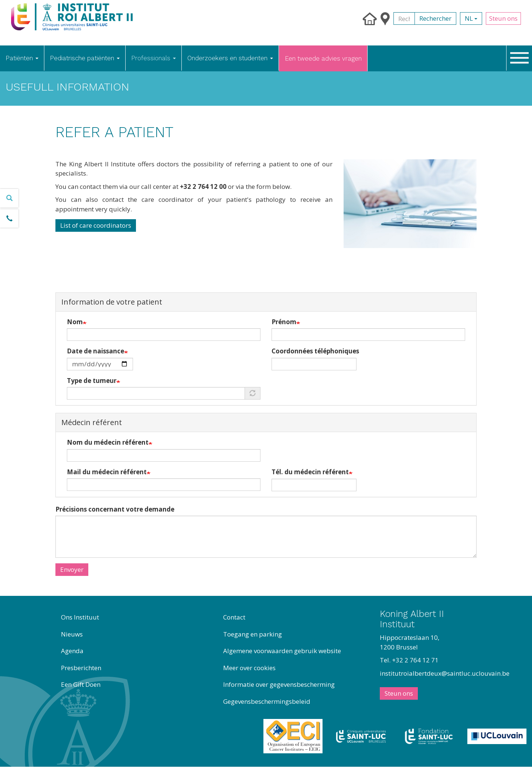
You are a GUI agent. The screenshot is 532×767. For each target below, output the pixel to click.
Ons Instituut (80, 617)
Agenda (72, 651)
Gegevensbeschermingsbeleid (267, 701)
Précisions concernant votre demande (115, 509)
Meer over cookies (249, 668)
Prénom (284, 322)
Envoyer (72, 569)
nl (471, 18)
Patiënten (22, 58)
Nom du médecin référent (108, 442)
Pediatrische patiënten (85, 58)
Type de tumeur (92, 381)
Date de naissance (96, 351)
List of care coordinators (96, 225)
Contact (234, 617)
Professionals (154, 58)
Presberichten (81, 668)
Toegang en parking (253, 634)
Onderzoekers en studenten (230, 58)
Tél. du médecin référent (310, 472)
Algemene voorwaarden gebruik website (282, 651)
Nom (75, 322)
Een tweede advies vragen (323, 58)
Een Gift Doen (81, 684)
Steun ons (503, 18)
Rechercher (435, 18)
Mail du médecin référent (107, 472)
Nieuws (72, 634)
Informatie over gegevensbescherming (279, 684)
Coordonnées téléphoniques (315, 351)
